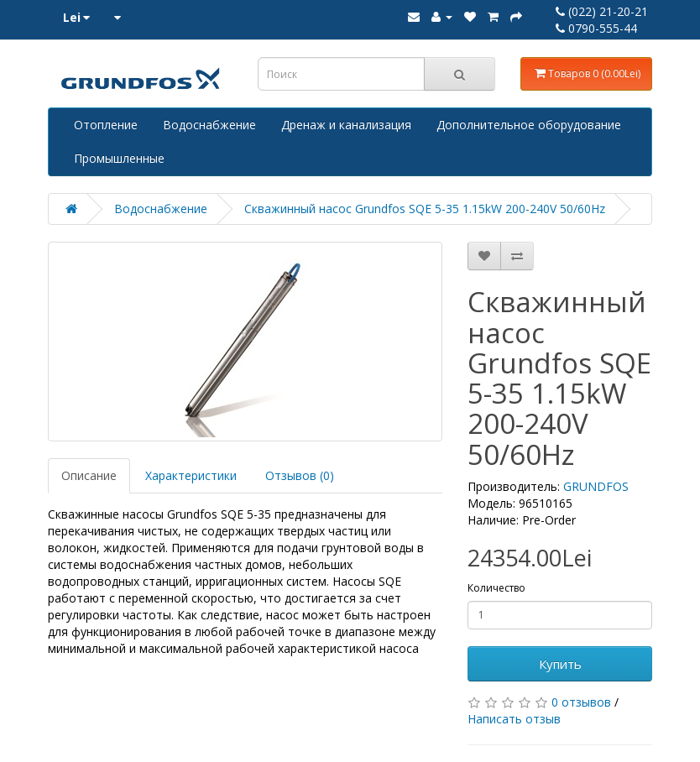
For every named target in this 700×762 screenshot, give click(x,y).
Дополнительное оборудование (529, 125)
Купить (560, 664)
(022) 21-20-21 (602, 11)
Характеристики (191, 475)
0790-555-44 (596, 28)
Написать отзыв (514, 719)
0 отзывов (581, 702)
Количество (496, 588)
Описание (89, 475)
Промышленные (119, 158)
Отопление (106, 125)
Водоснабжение (209, 125)
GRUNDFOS (596, 486)
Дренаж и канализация (346, 125)
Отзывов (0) (300, 475)
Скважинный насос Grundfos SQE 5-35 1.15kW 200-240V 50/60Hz (425, 209)
